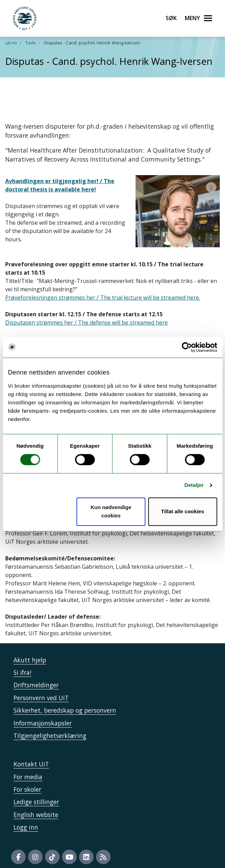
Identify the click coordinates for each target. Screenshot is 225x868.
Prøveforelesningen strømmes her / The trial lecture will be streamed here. (103, 289)
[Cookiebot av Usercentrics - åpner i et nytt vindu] (187, 347)
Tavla (31, 43)
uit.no (11, 43)
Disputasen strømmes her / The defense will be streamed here (86, 314)
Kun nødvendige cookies (111, 511)
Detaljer (194, 485)
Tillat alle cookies (183, 511)
